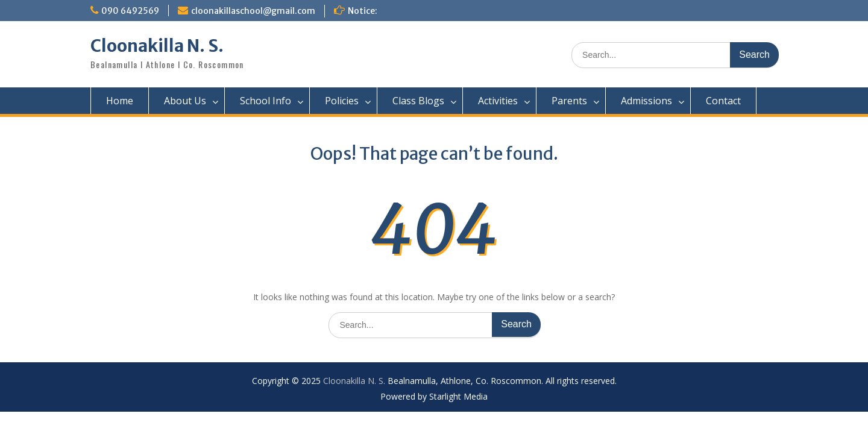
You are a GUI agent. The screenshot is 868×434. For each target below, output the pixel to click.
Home (120, 101)
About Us (185, 101)
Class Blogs (418, 101)
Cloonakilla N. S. (157, 46)
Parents (569, 101)
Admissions (646, 101)
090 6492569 (130, 11)
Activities (498, 101)
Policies (342, 101)
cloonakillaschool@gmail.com (253, 11)
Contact (723, 101)
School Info (266, 101)
